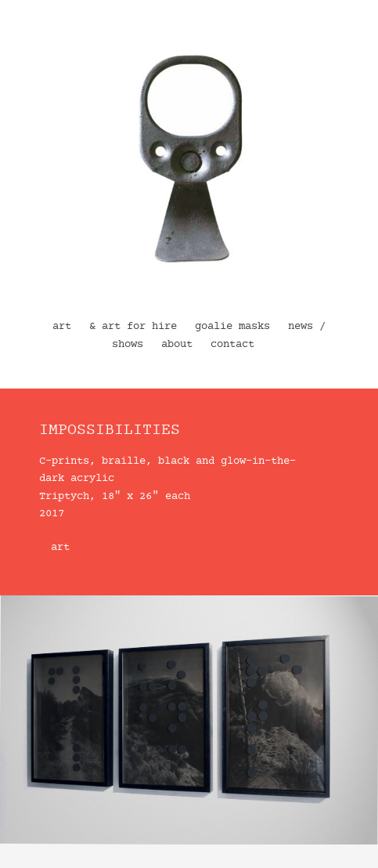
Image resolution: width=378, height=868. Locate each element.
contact (232, 345)
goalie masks (232, 327)
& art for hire (133, 327)
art (62, 327)
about (177, 345)
